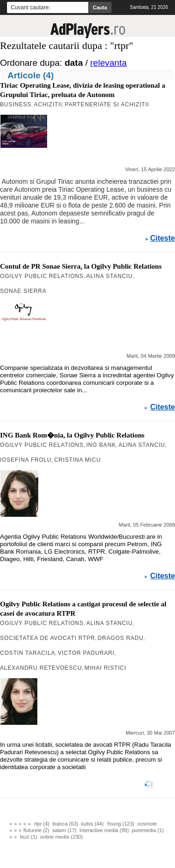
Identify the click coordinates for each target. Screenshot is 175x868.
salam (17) (64, 830)
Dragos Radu (120, 638)
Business (16, 104)
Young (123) (120, 824)
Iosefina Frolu (26, 460)
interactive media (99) (104, 830)
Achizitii (48, 104)
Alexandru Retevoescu (41, 668)
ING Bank (101, 445)
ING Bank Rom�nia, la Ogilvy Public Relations (72, 435)
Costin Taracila (28, 653)
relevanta (108, 63)
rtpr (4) (42, 824)
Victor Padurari (86, 653)
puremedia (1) (147, 830)
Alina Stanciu (110, 276)
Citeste (163, 238)
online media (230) (61, 837)
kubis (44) (92, 824)
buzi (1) (29, 837)
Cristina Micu (77, 460)
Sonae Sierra (23, 291)
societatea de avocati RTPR (48, 638)
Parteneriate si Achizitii (107, 104)
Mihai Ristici (105, 668)
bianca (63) (65, 824)
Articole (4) (31, 75)
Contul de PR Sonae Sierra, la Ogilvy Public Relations (81, 266)
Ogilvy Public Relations (42, 276)
